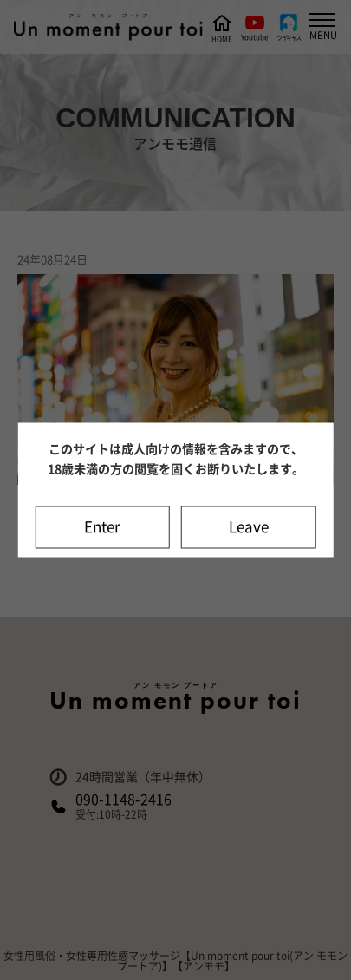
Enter (102, 528)
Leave (249, 528)
